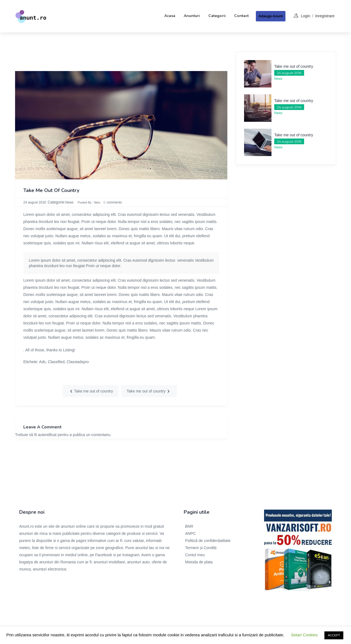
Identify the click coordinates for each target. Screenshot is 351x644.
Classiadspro (78, 362)
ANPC (190, 533)
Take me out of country (294, 66)
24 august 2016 (35, 202)
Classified (56, 362)
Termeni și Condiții (201, 548)
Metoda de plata (199, 562)
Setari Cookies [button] (304, 635)
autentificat (47, 435)
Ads (43, 362)
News (69, 202)
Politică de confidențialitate (208, 541)
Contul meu (195, 555)
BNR (189, 526)
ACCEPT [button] (334, 635)
